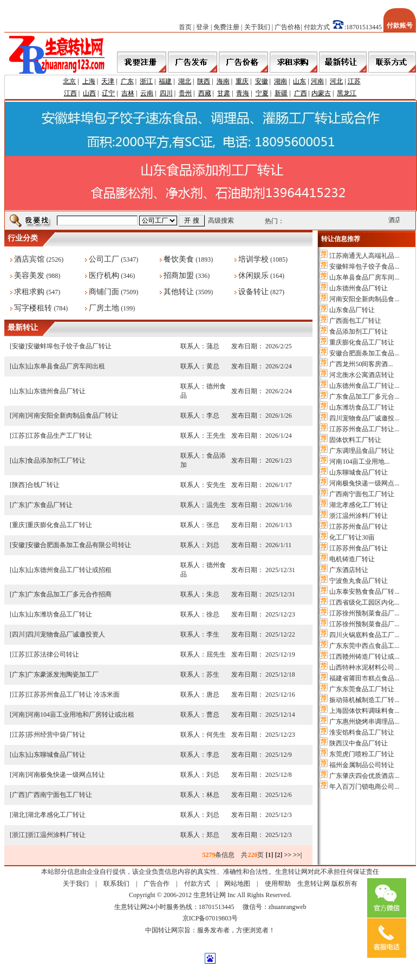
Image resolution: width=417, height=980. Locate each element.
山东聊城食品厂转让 (56, 755)
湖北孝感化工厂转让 (56, 815)
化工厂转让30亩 (352, 537)
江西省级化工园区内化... (364, 602)
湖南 (281, 81)
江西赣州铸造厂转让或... (364, 657)
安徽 (262, 81)
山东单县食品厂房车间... (364, 277)
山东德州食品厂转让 (56, 391)
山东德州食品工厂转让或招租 (69, 570)
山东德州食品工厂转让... (364, 386)
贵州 (185, 93)
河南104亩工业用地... (359, 462)
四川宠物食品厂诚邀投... (364, 418)
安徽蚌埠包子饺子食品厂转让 (69, 346)
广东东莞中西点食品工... (364, 646)
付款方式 (317, 27)
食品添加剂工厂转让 (56, 460)
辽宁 (108, 93)
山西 (89, 93)
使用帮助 (278, 884)
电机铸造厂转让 (352, 559)
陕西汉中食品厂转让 (359, 743)
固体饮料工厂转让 (355, 440)
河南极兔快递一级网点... (364, 483)
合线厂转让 (43, 485)
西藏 (205, 93)
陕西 (204, 81)
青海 (243, 93)
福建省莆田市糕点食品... (364, 678)
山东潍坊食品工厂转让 (60, 614)
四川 (166, 93)
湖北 (185, 81)
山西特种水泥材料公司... (364, 667)
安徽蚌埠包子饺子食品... (364, 267)
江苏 (354, 81)
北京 (69, 81)
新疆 (281, 93)
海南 (223, 81)
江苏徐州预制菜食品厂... (364, 613)
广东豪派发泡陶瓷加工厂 (63, 674)
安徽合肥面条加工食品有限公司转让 (79, 545)
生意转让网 (314, 884)
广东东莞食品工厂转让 (362, 689)
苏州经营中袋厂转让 (56, 735)
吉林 (128, 93)
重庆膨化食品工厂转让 (60, 525)
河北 (336, 81)
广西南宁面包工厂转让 (60, 795)
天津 (108, 81)
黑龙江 (347, 93)
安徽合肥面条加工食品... (364, 353)
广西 (301, 93)
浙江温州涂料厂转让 (56, 835)
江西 (70, 93)
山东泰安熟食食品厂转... (364, 592)
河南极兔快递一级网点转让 (66, 775)
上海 (89, 81)
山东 (299, 81)
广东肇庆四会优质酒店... (364, 776)
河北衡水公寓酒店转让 (362, 375)
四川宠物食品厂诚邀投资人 (66, 634)
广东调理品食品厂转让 (362, 451)
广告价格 (288, 27)
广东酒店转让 (349, 570)
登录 (203, 27)
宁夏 (262, 93)
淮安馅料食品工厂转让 (362, 732)
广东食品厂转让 (50, 505)
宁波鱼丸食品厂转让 (359, 581)
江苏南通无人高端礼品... (364, 256)
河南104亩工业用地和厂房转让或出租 (81, 715)
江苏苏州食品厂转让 (359, 527)
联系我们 (116, 884)
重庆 (242, 81)
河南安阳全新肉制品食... (364, 299)
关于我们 (257, 27)
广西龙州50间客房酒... (361, 364)
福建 (165, 81)
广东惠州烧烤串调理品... (364, 722)
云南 (147, 93)
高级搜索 (221, 220)
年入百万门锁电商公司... (364, 787)
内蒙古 (321, 93)
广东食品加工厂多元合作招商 (69, 594)
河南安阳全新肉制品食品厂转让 (73, 416)
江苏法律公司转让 (53, 654)
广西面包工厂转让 (355, 321)
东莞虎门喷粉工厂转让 (362, 754)
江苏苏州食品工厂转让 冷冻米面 (73, 695)
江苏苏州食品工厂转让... (364, 429)
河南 (317, 81)
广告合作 (157, 884)
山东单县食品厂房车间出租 (66, 366)
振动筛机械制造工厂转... (364, 700)
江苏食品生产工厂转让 (60, 436)
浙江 (146, 81)
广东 (127, 81)
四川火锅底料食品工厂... (364, 635)
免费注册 (226, 27)
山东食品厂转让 (352, 310)
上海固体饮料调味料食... (364, 711)
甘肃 (224, 93)
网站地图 (237, 884)
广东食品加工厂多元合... (364, 397)
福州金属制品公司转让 (362, 765)
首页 (185, 27)
